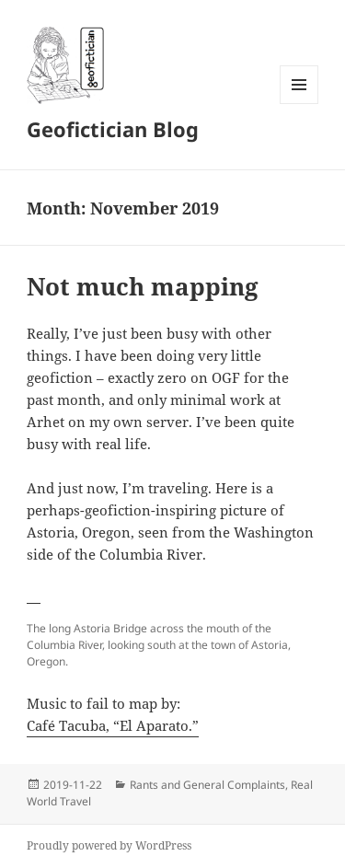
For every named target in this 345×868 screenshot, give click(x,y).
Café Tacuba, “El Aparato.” (113, 725)
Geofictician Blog (113, 129)
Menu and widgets (299, 104)
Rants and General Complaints (207, 785)
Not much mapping (143, 286)
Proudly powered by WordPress (109, 845)
